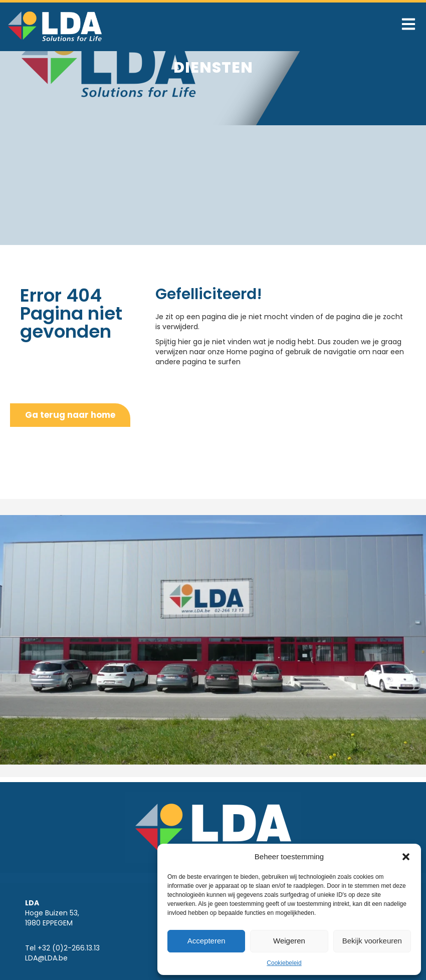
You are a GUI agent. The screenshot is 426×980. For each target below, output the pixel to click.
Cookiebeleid (284, 963)
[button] (406, 857)
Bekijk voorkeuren (372, 941)
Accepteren (206, 941)
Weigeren (289, 941)
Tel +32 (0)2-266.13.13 (62, 948)
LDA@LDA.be (46, 958)
